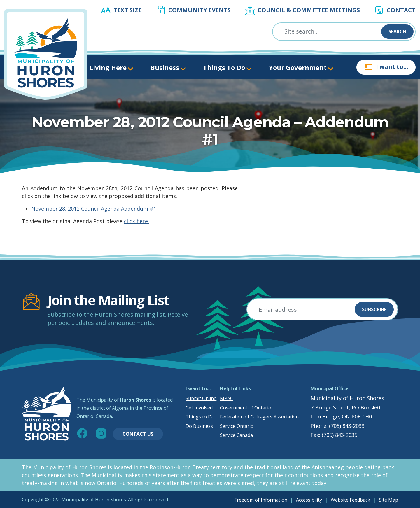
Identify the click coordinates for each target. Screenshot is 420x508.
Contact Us (138, 434)
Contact (401, 10)
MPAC (226, 398)
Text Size (127, 10)
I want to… (386, 67)
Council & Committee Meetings (309, 10)
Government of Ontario (246, 408)
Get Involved (199, 408)
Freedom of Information (261, 500)
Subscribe (374, 309)
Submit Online (201, 398)
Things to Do (200, 417)
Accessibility (309, 500)
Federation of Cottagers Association (259, 417)
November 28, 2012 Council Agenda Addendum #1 (94, 209)
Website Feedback (350, 500)
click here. (136, 221)
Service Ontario (237, 426)
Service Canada (236, 435)
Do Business (199, 426)
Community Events (199, 10)
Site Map (388, 500)
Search (397, 31)
